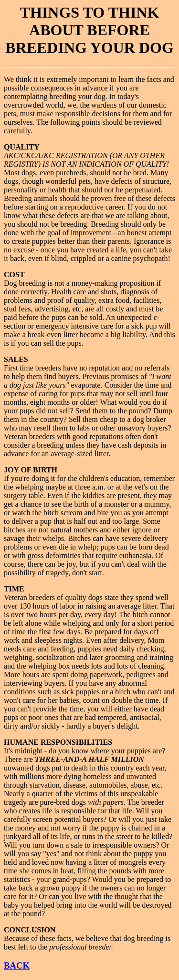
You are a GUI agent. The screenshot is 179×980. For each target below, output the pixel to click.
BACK (17, 965)
